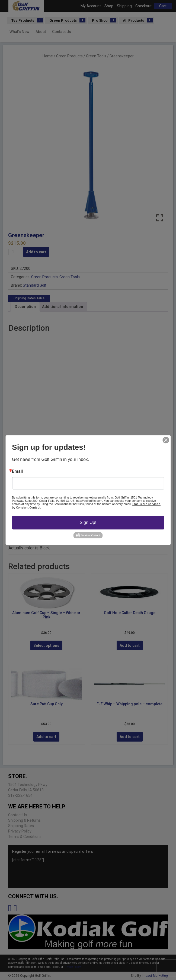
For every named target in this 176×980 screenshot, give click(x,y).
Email (17, 471)
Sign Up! (88, 522)
